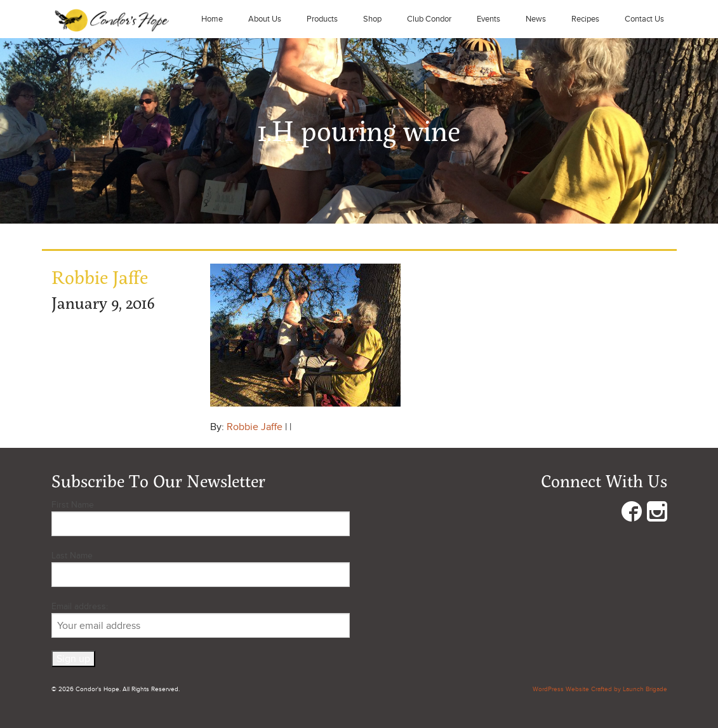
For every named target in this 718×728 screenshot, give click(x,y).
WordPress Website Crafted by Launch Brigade (600, 689)
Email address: (201, 619)
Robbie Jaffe (255, 427)
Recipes (585, 19)
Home (212, 19)
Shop (372, 19)
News (536, 19)
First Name (73, 505)
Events (489, 19)
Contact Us (644, 19)
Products (322, 19)
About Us (265, 19)
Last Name (72, 556)
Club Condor (429, 19)
